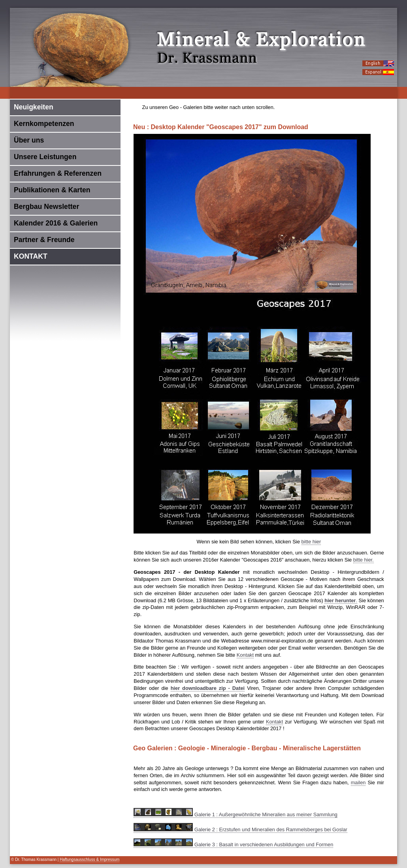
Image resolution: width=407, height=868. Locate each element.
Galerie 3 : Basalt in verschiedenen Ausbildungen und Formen (233, 845)
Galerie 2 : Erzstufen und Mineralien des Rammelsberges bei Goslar (240, 829)
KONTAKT (31, 256)
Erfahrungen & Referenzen (58, 173)
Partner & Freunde (44, 240)
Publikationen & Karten (52, 190)
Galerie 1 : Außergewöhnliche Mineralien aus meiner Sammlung (236, 814)
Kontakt (245, 655)
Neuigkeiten (34, 107)
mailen (358, 783)
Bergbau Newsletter (46, 207)
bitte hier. (364, 560)
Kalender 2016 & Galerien (56, 223)
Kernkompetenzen (44, 124)
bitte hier (311, 542)
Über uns (29, 140)
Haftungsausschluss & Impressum (90, 860)
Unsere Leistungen (45, 157)
